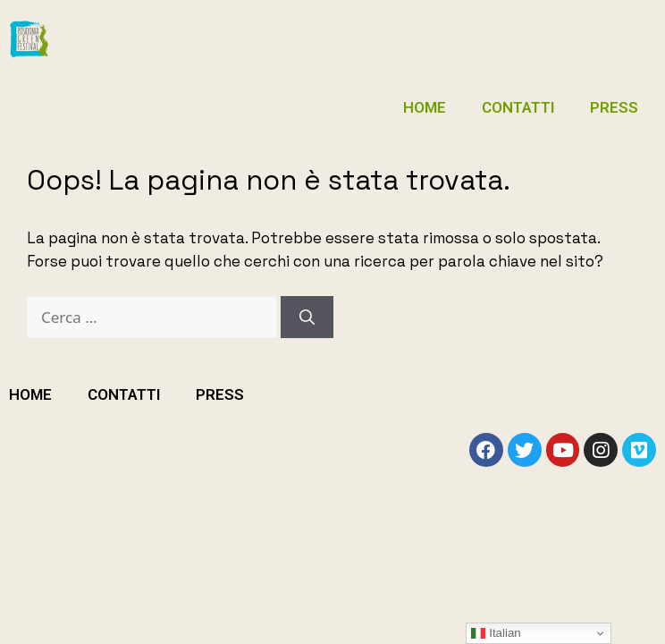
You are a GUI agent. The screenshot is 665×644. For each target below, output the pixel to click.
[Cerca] (307, 318)
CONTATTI (518, 107)
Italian (496, 633)
